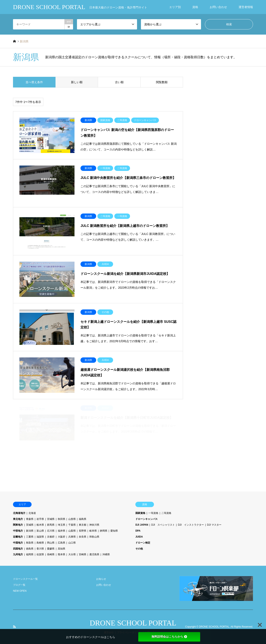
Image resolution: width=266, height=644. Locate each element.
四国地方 (18, 549)
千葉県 (72, 525)
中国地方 (18, 543)
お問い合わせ (218, 7)
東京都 (83, 525)
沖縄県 (106, 554)
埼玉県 (61, 525)
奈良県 (83, 537)
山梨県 (72, 531)
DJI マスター (214, 525)
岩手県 (40, 519)
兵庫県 (72, 537)
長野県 (83, 531)
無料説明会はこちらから (169, 637)
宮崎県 (83, 554)
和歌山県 (94, 537)
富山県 (40, 531)
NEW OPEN (20, 591)
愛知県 (114, 531)
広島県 (61, 543)
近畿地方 (18, 537)
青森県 (30, 519)
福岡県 (30, 554)
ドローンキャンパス (147, 519)
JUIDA (139, 537)
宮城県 (51, 519)
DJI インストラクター (191, 525)
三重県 (30, 537)
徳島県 (30, 549)
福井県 (61, 531)
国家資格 (140, 513)
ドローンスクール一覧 (25, 579)
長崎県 (51, 554)
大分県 (72, 554)
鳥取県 (30, 543)
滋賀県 (40, 537)
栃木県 (40, 525)
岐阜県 (93, 531)
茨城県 (30, 525)
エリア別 (175, 7)
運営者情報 (246, 7)
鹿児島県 (94, 554)
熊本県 (61, 554)
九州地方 (18, 554)
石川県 (51, 531)
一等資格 (153, 513)
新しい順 (77, 82)
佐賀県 (40, 554)
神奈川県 (94, 525)
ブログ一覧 (19, 585)
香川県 (40, 549)
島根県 (40, 543)
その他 (139, 549)
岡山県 (51, 543)
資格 (195, 7)
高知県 (61, 549)
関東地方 (18, 525)
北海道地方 (19, 513)
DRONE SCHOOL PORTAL (133, 623)
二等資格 (166, 513)
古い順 (119, 82)
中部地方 (18, 531)
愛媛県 (51, 549)
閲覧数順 (162, 82)
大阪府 (61, 537)
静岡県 (104, 531)
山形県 (72, 519)
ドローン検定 (143, 543)
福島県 (83, 519)
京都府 (51, 537)
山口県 (72, 543)
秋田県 (61, 519)
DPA (138, 531)
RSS (14, 627)
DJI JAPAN (142, 525)
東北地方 (18, 519)
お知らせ (101, 579)
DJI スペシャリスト (163, 525)
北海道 (32, 513)
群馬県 (51, 525)
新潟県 (30, 531)
